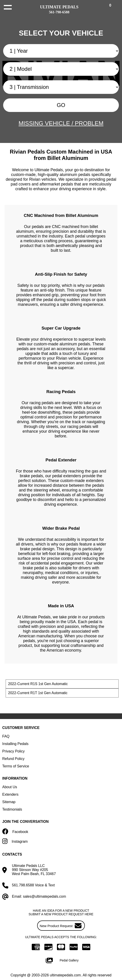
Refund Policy (13, 759)
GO (61, 105)
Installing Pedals (15, 744)
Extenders (10, 794)
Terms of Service (16, 766)
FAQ (6, 736)
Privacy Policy (14, 751)
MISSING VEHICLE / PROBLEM (61, 123)
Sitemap (9, 802)
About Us (10, 787)
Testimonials (12, 809)
